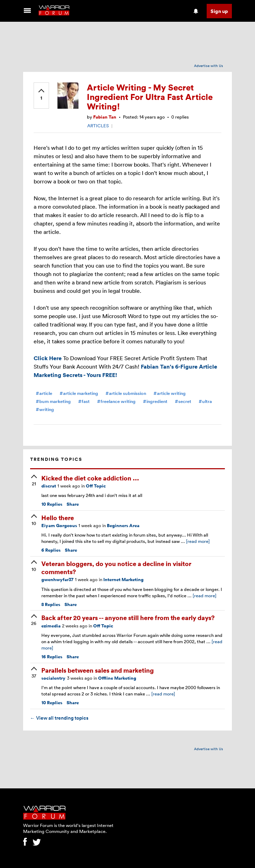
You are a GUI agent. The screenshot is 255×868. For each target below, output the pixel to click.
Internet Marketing (123, 580)
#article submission (126, 393)
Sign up (219, 11)
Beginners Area (123, 526)
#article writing (170, 393)
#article (44, 393)
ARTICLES (98, 126)
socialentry (53, 678)
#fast (84, 401)
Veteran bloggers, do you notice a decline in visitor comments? (116, 567)
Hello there (58, 517)
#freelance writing (116, 401)
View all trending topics (59, 718)
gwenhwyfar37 (57, 580)
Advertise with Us (209, 66)
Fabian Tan (105, 117)
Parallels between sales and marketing (98, 670)
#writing (45, 409)
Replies (52, 504)
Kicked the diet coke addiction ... (90, 478)
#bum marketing (53, 401)
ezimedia (51, 626)
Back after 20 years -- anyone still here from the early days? (128, 617)
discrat (49, 486)
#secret (183, 401)
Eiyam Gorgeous (59, 526)
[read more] (198, 541)
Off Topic (96, 486)
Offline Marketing (117, 678)
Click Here (48, 358)
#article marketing (79, 393)
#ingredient (155, 401)
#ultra (205, 401)
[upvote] (41, 95)
